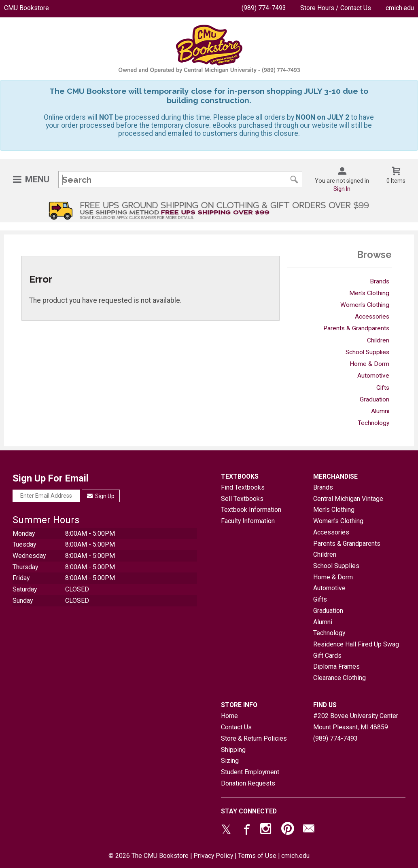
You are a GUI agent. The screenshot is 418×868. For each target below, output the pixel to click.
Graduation (375, 399)
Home (229, 716)
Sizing (230, 761)
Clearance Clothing (339, 678)
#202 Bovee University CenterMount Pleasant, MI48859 (356, 721)
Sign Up (101, 496)
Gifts (383, 388)
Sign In (342, 189)
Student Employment (250, 772)
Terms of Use (257, 856)
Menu (37, 179)
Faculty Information (248, 521)
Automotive (373, 376)
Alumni (380, 411)
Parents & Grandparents (356, 328)
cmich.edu (400, 8)
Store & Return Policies (254, 738)
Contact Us (236, 727)
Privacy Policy (213, 856)
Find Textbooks (243, 487)
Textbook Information (251, 510)
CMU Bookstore (27, 8)
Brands (380, 281)
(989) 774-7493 (264, 8)
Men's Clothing (369, 293)
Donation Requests (248, 783)
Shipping (233, 750)
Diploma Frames (336, 666)
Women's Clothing (365, 305)
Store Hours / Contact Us (336, 8)
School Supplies (367, 352)
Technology (373, 423)
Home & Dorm (369, 364)
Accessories (372, 317)
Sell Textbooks (242, 499)
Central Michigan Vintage (348, 499)
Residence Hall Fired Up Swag (356, 644)
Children (378, 340)
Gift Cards (327, 656)
